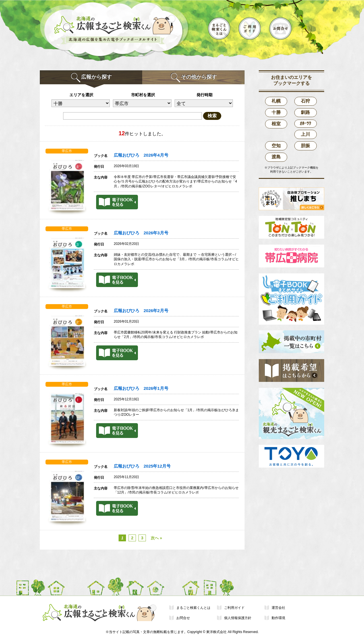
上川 (305, 134)
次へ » (156, 538)
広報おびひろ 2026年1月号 (141, 388)
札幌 (276, 101)
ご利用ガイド (234, 608)
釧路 (305, 112)
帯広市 (67, 151)
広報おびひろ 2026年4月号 (141, 155)
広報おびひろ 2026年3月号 (141, 233)
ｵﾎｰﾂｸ (305, 123)
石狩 (305, 101)
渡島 (276, 157)
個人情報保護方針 (238, 618)
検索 (212, 116)
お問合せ (183, 618)
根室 (276, 124)
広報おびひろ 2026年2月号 (141, 311)
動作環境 (278, 618)
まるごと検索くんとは (193, 608)
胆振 (305, 146)
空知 (276, 146)
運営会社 (278, 608)
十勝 (276, 112)
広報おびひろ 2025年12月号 (142, 466)
